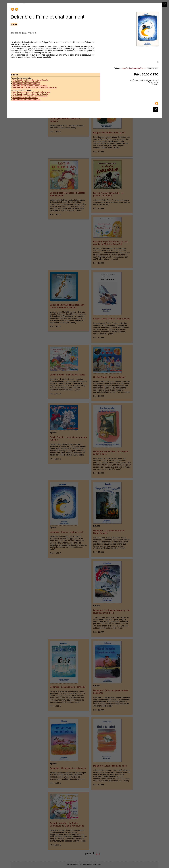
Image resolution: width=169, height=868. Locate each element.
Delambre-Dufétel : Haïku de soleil (25, 98)
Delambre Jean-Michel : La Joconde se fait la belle (31, 92)
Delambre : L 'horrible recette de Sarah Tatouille (30, 80)
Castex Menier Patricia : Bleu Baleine (26, 82)
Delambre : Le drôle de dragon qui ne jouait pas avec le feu (35, 87)
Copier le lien (152, 68)
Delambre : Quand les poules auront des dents (30, 86)
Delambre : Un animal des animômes (26, 84)
